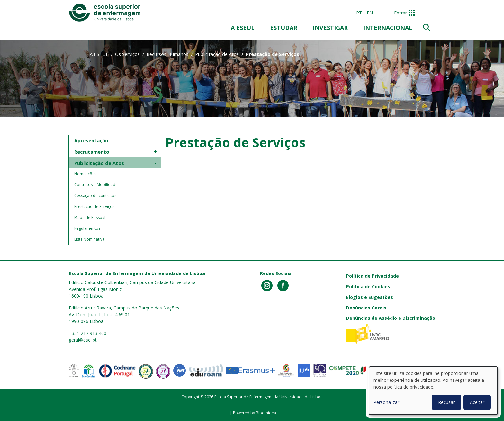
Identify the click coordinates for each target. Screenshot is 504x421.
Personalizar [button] (386, 402)
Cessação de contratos (95, 196)
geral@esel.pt (83, 340)
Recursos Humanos (167, 54)
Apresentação (91, 140)
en (370, 13)
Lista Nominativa (89, 239)
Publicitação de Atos (217, 54)
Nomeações (85, 174)
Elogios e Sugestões (370, 297)
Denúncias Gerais (366, 308)
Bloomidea (266, 413)
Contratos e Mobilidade (96, 185)
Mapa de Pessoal (90, 217)
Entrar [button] (401, 13)
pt (359, 13)
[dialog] (433, 391)
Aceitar (477, 402)
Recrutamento (92, 152)
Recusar (446, 402)
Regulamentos (87, 228)
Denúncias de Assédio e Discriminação (391, 318)
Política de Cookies (368, 287)
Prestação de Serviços (94, 206)
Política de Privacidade (373, 276)
